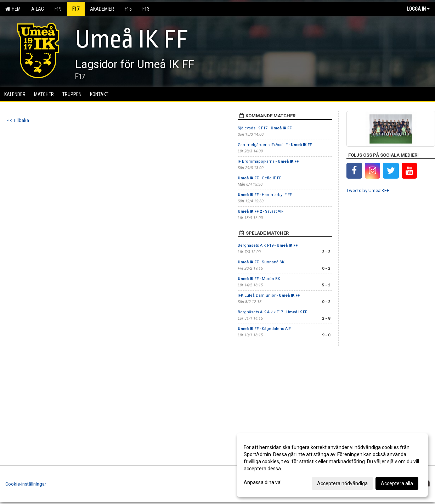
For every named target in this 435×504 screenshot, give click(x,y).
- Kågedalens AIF (264, 329)
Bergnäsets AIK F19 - (268, 245)
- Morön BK (259, 279)
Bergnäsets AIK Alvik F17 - (272, 312)
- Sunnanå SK (261, 262)
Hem (13, 9)
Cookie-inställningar (26, 484)
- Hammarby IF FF (265, 195)
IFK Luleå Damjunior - (269, 295)
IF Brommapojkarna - (268, 161)
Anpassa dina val (263, 482)
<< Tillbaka (18, 120)
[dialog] (332, 465)
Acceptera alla (397, 483)
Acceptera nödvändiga (342, 483)
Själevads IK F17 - (265, 128)
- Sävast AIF (261, 211)
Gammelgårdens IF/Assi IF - (275, 145)
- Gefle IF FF (260, 178)
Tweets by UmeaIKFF (368, 191)
